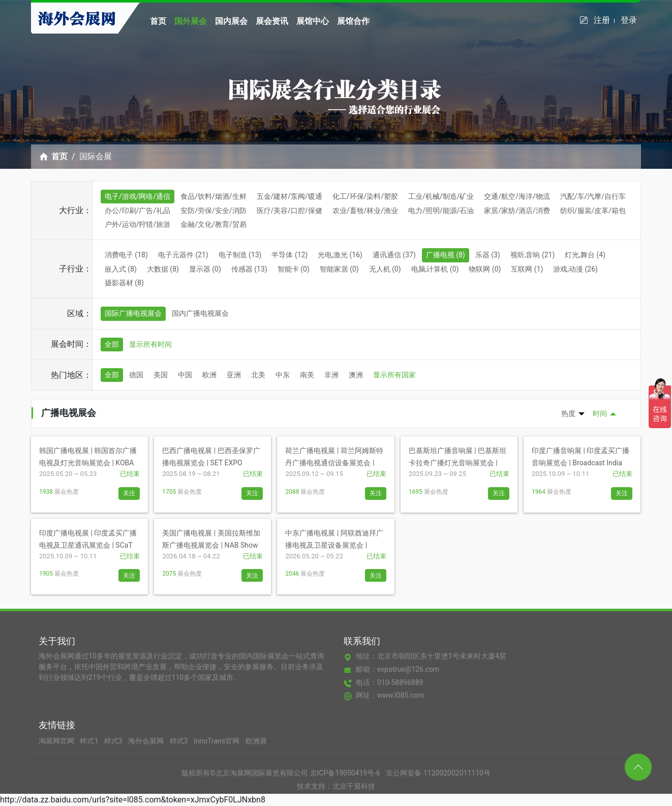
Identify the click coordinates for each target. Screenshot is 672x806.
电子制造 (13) (240, 255)
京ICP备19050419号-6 (345, 773)
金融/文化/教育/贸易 (213, 224)
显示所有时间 (150, 344)
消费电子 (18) (126, 255)
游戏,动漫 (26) (575, 269)
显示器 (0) (205, 269)
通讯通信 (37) (394, 255)
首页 (158, 21)
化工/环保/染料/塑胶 (365, 196)
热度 (568, 413)
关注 (129, 493)
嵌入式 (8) (121, 269)
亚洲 (234, 375)
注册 (604, 20)
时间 (600, 413)
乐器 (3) (488, 255)
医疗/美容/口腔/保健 (289, 211)
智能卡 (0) (294, 269)
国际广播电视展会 (133, 313)
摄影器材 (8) (124, 283)
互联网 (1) (527, 269)
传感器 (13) (249, 269)
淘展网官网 (57, 741)
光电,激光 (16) (340, 255)
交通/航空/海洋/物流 (517, 196)
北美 (258, 375)
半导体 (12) (289, 255)
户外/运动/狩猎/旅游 (138, 224)
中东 (283, 375)
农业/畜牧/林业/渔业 (365, 211)
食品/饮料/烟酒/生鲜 (213, 196)
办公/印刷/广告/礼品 (138, 211)
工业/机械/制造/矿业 (441, 196)
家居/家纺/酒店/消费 (517, 211)
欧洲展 (256, 741)
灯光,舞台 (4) (585, 255)
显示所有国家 (394, 375)
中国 (185, 375)
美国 (161, 375)
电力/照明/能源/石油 (441, 211)
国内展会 (231, 21)
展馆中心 (313, 21)
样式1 (90, 741)
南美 (307, 375)
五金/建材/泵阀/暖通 (289, 196)
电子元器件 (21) (183, 255)
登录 (629, 20)
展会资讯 (272, 21)
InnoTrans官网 (218, 741)
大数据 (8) (163, 269)
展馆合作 (353, 21)
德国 (136, 375)
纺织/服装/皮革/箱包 (593, 211)
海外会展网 (147, 741)
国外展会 (191, 21)
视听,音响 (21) (533, 255)
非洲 (331, 375)
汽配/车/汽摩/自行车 (593, 196)
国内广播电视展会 (200, 313)
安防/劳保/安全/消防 (213, 211)
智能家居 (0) (339, 269)
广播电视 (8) (446, 255)
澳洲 (356, 375)
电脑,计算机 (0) (435, 269)
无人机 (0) (385, 269)
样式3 (114, 741)
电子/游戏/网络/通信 (138, 196)
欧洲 (209, 375)
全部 (112, 344)
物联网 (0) (485, 269)
